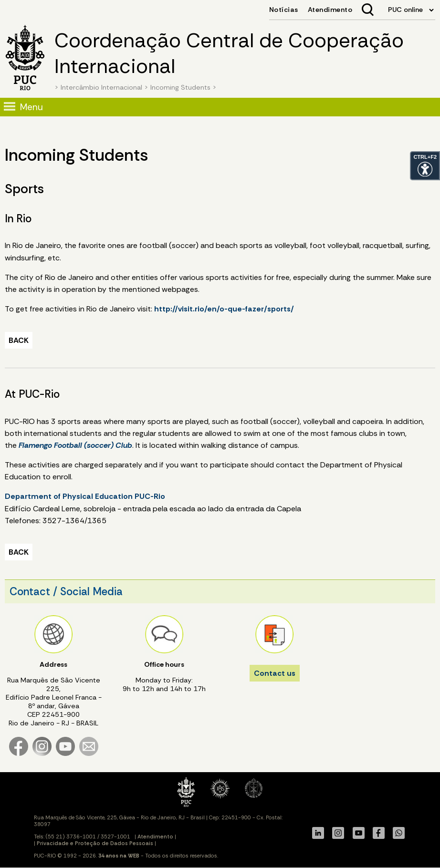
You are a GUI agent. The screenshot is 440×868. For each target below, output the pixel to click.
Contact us (275, 673)
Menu (31, 107)
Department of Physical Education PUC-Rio (85, 496)
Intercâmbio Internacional (101, 87)
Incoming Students (180, 87)
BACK (19, 340)
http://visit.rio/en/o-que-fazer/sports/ (224, 309)
